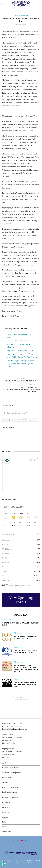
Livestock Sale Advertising (11, 798)
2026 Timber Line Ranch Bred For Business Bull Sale (25, 685)
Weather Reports (7, 778)
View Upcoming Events (21, 600)
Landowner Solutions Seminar (18, 341)
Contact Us (6, 812)
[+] (31, 420)
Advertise (5, 817)
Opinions (5, 782)
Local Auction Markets (9, 792)
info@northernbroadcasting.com (17, 729)
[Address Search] (21, 507)
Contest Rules (7, 832)
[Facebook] (13, 841)
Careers (5, 827)
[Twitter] (16, 841)
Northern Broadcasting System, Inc (16, 861)
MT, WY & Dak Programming (12, 773)
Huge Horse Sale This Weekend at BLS (21, 351)
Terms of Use (30, 863)
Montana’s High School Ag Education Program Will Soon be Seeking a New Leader (20, 364)
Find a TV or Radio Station (11, 787)
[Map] (21, 474)
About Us (5, 807)
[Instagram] (19, 841)
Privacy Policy (21, 863)
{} (29, 420)
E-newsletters (6, 803)
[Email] (26, 841)
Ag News (5, 763)
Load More (21, 697)
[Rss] (29, 841)
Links (4, 822)
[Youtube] (22, 841)
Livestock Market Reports (10, 768)
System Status (12, 863)
